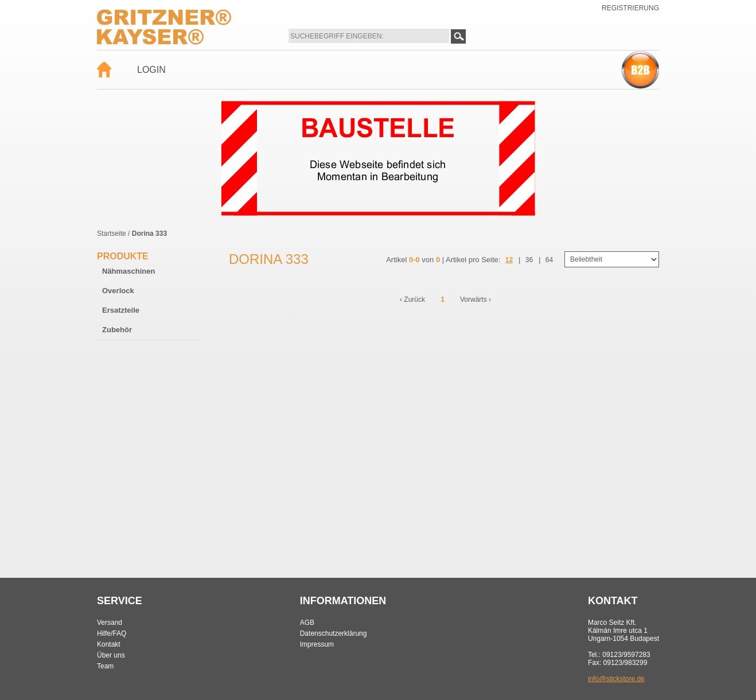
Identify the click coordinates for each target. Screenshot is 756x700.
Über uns (111, 655)
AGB (307, 623)
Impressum (317, 644)
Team (105, 666)
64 (549, 260)
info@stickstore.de (616, 679)
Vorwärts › (476, 300)
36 (529, 260)
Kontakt (109, 644)
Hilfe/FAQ (112, 633)
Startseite (112, 234)
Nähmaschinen (128, 271)
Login (151, 70)
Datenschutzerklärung (334, 633)
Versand (110, 623)
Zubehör (117, 330)
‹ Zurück (412, 300)
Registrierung (630, 8)
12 (509, 260)
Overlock (118, 291)
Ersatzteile (121, 310)
